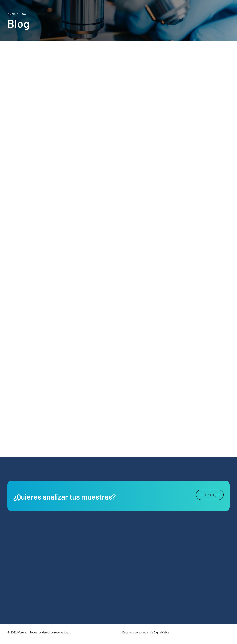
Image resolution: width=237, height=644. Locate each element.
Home (11, 14)
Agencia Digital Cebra (156, 632)
